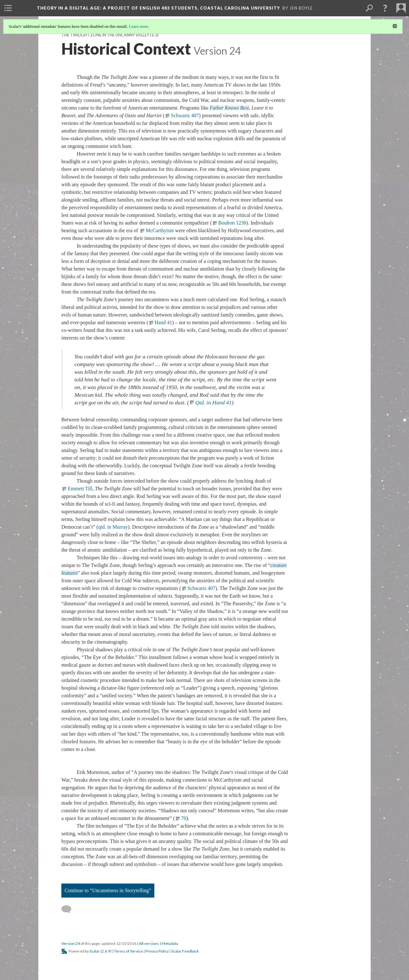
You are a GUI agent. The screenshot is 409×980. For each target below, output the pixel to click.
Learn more (138, 26)
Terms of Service (128, 951)
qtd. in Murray (113, 527)
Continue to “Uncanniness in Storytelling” (108, 890)
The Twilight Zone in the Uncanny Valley (105, 35)
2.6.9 (106, 951)
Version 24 (71, 943)
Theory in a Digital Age (158, 8)
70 (184, 818)
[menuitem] (8, 8)
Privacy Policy (157, 951)
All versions (149, 943)
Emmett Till (80, 489)
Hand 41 (163, 322)
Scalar (95, 951)
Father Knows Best (229, 108)
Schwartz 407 (185, 115)
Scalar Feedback (185, 951)
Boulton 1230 (232, 223)
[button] (385, 8)
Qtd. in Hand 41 (213, 402)
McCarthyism (160, 230)
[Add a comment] (69, 909)
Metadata (170, 943)
